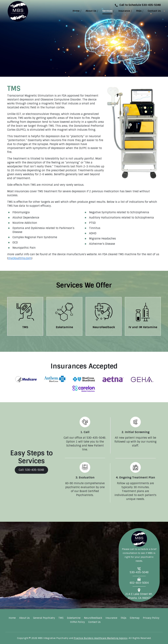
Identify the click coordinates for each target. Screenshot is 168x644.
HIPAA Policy (77, 622)
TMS (61, 618)
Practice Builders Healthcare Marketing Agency (101, 638)
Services (107, 11)
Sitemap (135, 618)
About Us (91, 11)
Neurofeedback (93, 618)
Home (76, 11)
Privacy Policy (151, 618)
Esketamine (74, 618)
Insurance (124, 11)
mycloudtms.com (20, 258)
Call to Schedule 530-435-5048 (138, 5)
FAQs (139, 11)
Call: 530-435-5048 (31, 470)
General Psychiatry (44, 618)
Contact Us (154, 11)
